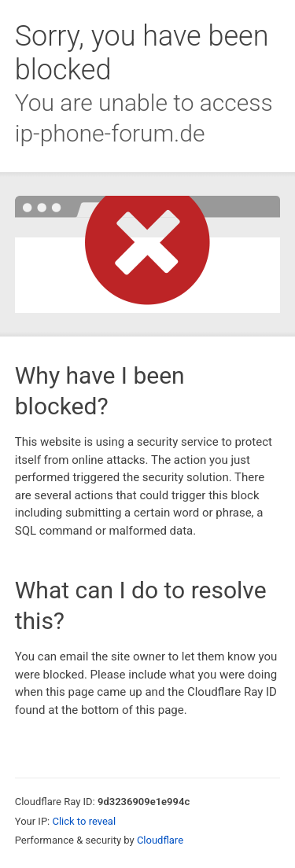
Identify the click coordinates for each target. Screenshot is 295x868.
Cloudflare (160, 840)
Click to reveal (84, 821)
